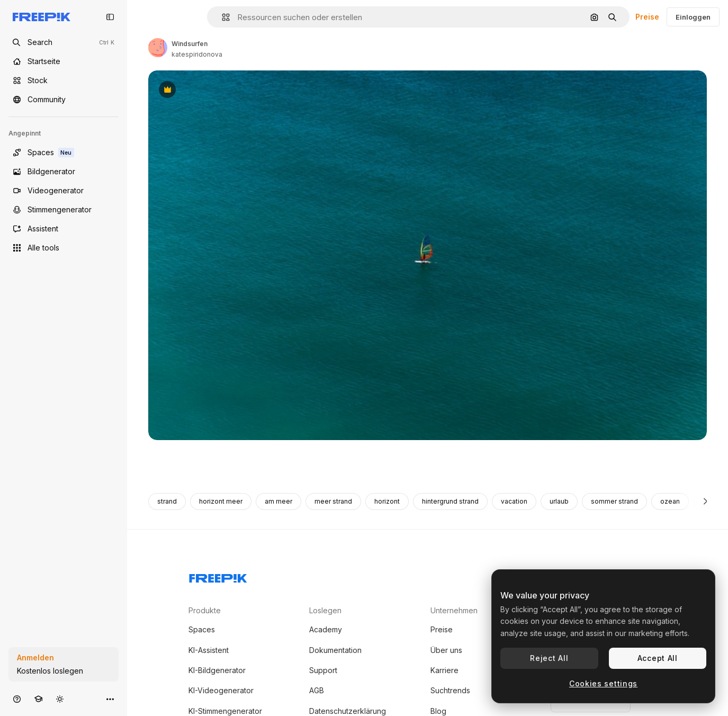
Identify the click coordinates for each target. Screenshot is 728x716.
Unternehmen (454, 610)
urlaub (559, 501)
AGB (317, 690)
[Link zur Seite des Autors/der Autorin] (158, 48)
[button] (222, 17)
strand (167, 501)
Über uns (446, 650)
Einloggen (693, 17)
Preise (647, 17)
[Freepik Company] (218, 576)
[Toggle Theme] (60, 699)
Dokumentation (335, 650)
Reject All (549, 658)
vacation (514, 501)
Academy (326, 629)
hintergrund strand (450, 501)
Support (323, 670)
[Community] (64, 100)
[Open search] (64, 42)
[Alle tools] (64, 248)
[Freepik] (42, 17)
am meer (278, 501)
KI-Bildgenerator (217, 670)
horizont (387, 501)
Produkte (205, 610)
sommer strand (614, 501)
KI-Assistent (209, 650)
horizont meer (221, 501)
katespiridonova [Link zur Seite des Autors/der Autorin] (197, 54)
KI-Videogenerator (221, 690)
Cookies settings (603, 683)
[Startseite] (64, 61)
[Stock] (64, 80)
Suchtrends (450, 690)
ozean (670, 501)
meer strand (333, 501)
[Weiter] (705, 502)
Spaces (202, 629)
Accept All (658, 658)
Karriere (444, 670)
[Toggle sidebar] (110, 17)
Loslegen (325, 610)
